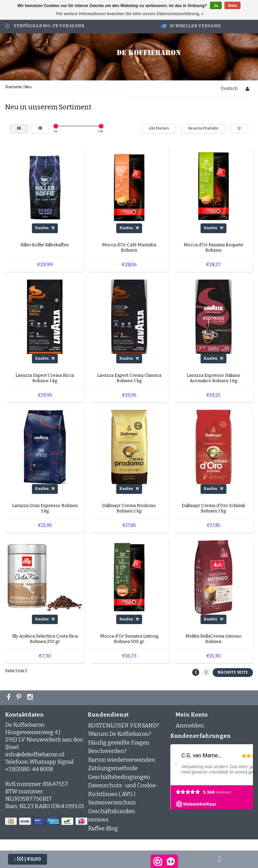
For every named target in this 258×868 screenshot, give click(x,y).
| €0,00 (28, 859)
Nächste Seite (233, 672)
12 (239, 128)
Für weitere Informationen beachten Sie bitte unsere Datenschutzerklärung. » (130, 14)
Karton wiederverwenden (122, 760)
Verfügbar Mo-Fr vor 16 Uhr (49, 26)
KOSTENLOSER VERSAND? (124, 726)
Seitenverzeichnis (112, 803)
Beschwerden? (107, 751)
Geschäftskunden (112, 811)
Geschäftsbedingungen (119, 777)
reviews (98, 820)
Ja (216, 6)
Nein (232, 6)
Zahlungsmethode (113, 768)
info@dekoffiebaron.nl (35, 754)
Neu (28, 87)
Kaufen (45, 228)
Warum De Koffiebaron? (120, 734)
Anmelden (190, 726)
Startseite (14, 87)
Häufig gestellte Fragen (119, 743)
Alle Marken (159, 128)
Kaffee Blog (103, 828)
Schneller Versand (195, 26)
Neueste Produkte (203, 128)
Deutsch (229, 88)
